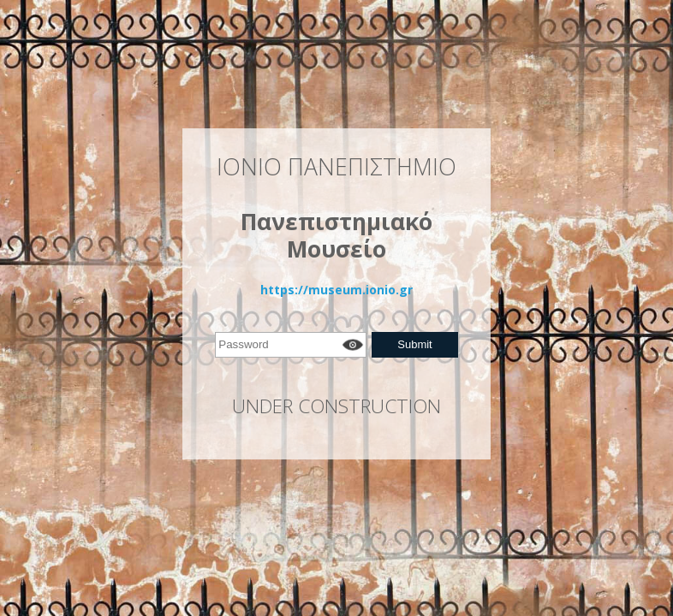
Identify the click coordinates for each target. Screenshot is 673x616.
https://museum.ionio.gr (336, 290)
